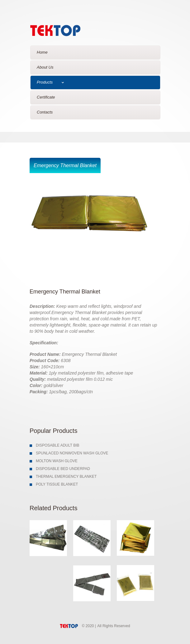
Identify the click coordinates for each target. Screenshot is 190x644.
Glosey (66, 29)
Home (42, 52)
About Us (45, 67)
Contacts (45, 112)
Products (50, 82)
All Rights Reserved (114, 626)
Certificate (46, 97)
